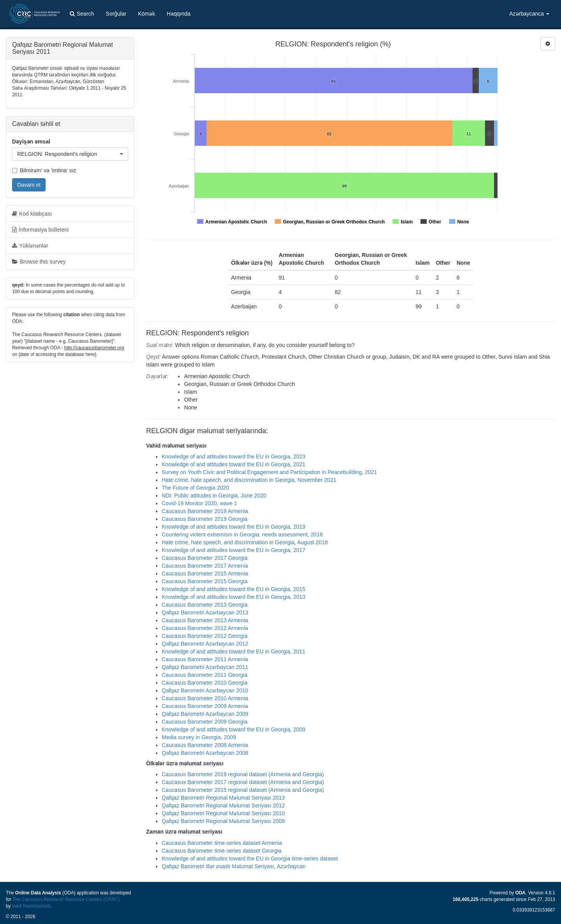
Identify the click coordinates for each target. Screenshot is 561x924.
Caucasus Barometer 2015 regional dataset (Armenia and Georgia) (243, 790)
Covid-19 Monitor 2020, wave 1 (199, 503)
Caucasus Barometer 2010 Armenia (205, 698)
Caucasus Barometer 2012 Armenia (205, 628)
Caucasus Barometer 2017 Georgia (205, 558)
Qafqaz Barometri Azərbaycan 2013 (205, 612)
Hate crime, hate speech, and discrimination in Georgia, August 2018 (245, 542)
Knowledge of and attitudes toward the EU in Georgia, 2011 (234, 651)
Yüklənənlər (30, 246)
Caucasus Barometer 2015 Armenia (205, 574)
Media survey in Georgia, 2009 (199, 737)
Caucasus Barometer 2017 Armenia (205, 566)
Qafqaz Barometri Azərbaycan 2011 (205, 667)
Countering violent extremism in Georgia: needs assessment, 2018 (242, 535)
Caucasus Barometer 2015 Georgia (205, 581)
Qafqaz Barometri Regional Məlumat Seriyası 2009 (223, 821)
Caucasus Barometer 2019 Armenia (205, 511)
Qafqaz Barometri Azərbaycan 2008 (205, 753)
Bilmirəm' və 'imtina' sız (44, 170)
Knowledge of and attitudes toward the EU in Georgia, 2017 (234, 550)
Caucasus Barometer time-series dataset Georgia (221, 851)
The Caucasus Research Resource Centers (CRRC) (66, 899)
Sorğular (116, 14)
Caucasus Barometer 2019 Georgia (205, 519)
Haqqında (179, 14)
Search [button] (82, 14)
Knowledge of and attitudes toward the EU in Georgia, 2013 (234, 597)
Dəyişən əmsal (31, 142)
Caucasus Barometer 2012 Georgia (205, 636)
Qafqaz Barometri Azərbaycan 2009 (205, 714)
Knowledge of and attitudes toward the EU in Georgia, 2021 (234, 464)
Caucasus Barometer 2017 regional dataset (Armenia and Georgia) (243, 782)
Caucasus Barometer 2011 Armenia (205, 659)
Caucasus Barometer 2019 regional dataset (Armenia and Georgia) (243, 774)
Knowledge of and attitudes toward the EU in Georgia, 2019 (234, 527)
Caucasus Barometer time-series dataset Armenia (222, 843)
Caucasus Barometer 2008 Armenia (205, 745)
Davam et (29, 185)
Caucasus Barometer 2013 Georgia (205, 605)
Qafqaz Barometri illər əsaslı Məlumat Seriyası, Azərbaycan (234, 866)
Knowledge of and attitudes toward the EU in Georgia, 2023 (234, 457)
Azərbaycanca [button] (529, 14)
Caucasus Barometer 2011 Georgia (205, 675)
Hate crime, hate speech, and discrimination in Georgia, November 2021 (249, 480)
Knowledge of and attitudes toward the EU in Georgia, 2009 (234, 729)
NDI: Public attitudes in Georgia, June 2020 (214, 496)
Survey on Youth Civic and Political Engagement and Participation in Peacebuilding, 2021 (269, 472)
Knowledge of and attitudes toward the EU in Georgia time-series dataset (250, 859)
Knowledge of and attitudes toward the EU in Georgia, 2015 (234, 589)
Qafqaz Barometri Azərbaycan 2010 (205, 690)
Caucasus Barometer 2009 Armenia (205, 706)
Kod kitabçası (32, 214)
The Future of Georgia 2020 (195, 488)
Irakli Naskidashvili (31, 906)
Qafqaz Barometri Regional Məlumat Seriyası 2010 (223, 813)
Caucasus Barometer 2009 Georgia (205, 722)
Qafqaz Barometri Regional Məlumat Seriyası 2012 (223, 805)
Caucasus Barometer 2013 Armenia (205, 620)
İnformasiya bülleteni (40, 230)
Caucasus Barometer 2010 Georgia (205, 683)
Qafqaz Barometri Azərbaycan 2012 (205, 644)
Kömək (146, 14)
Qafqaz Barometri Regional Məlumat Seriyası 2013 (223, 798)
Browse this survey (39, 262)
